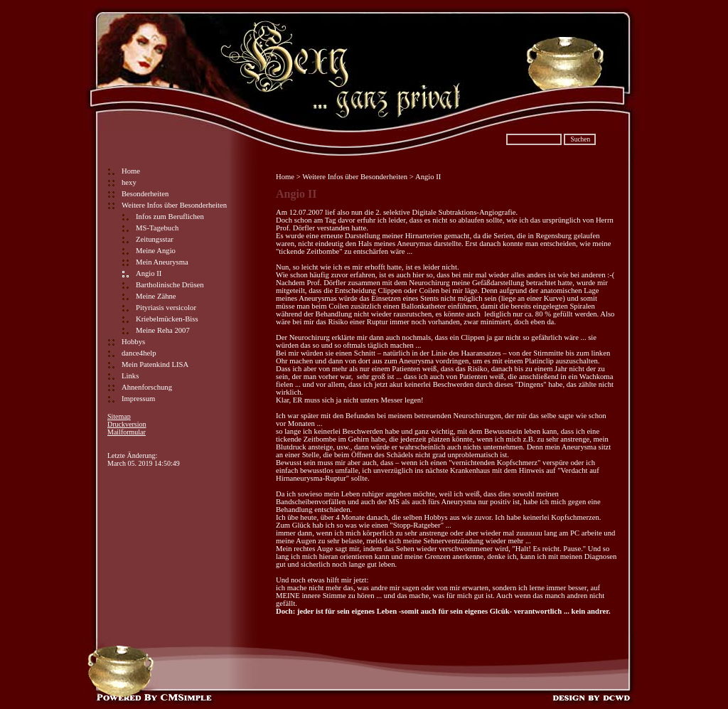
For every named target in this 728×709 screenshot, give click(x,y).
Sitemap (119, 416)
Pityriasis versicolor (166, 308)
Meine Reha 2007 (163, 330)
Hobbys (133, 342)
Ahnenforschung (147, 387)
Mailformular (127, 432)
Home (131, 171)
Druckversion (127, 424)
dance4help (139, 353)
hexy (129, 182)
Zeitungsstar (155, 239)
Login (116, 448)
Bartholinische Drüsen (170, 285)
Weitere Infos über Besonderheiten (174, 205)
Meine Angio (156, 251)
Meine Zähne (156, 296)
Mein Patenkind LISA (155, 364)
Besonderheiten (145, 194)
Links (130, 376)
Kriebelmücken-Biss (167, 319)
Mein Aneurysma (162, 262)
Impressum (138, 399)
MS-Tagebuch (157, 228)
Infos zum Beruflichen (170, 217)
